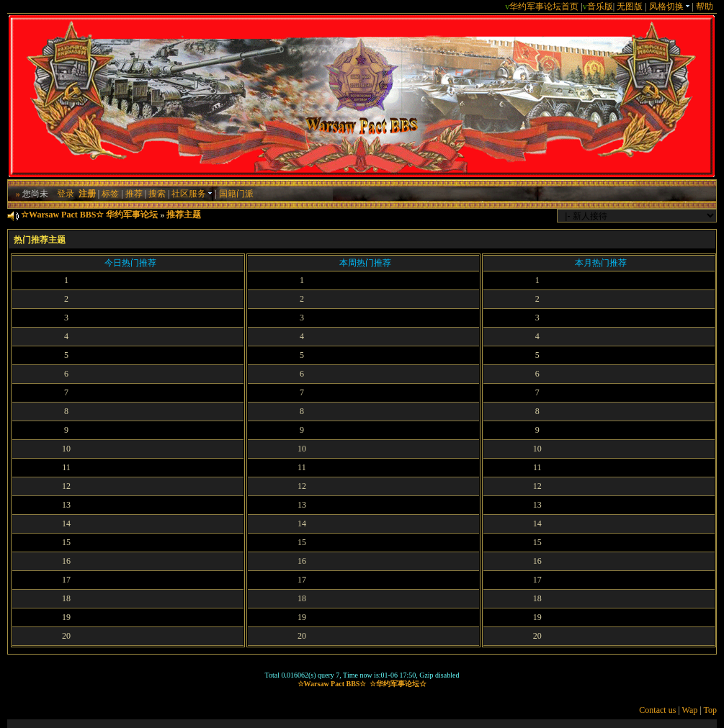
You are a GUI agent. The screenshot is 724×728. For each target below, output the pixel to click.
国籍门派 (236, 194)
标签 (110, 194)
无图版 (630, 6)
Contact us (657, 710)
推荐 (134, 194)
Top (710, 710)
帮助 (705, 6)
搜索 (157, 194)
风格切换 (670, 6)
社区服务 (192, 194)
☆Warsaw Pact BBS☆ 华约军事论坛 (89, 215)
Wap (690, 710)
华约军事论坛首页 (544, 6)
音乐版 (600, 6)
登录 (66, 194)
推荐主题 (184, 215)
